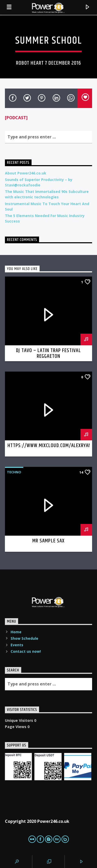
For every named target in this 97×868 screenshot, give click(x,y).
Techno (14, 472)
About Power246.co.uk (26, 173)
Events (17, 645)
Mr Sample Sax (48, 541)
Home (16, 632)
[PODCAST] (16, 118)
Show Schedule (24, 638)
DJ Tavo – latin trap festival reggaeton (48, 353)
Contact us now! (26, 651)
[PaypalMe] (78, 767)
